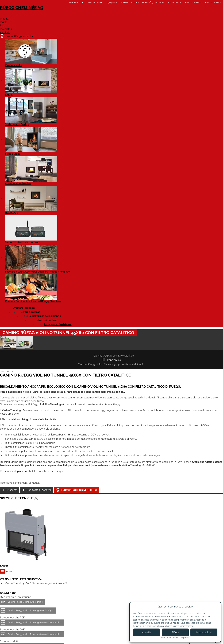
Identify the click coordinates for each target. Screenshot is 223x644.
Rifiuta (175, 633)
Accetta (147, 633)
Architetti (185, 15)
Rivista (121, 15)
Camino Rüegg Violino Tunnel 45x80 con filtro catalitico (64, 443)
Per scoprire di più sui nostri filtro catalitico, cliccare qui (61, 298)
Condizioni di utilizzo (105, 638)
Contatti (105, 3)
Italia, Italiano (43, 3)
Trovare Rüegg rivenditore (171, 307)
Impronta (185, 638)
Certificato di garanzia (165, 298)
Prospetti (158, 289)
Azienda (95, 3)
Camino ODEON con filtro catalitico (56, 138)
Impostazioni (204, 633)
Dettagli (38, 578)
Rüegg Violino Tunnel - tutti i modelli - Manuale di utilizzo (65, 487)
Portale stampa (145, 3)
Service (139, 15)
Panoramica (97, 138)
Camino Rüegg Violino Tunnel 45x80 (55, 422)
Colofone (85, 638)
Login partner (82, 3)
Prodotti (101, 15)
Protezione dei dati (170, 638)
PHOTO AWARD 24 (183, 3)
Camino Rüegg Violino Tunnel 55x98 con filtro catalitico (107, 555)
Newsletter (130, 3)
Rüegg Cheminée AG (47, 13)
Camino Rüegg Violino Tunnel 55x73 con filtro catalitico (152, 138)
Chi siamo (90, 608)
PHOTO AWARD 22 (163, 3)
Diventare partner (123, 610)
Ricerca (116, 3)
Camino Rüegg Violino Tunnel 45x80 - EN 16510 (60, 431)
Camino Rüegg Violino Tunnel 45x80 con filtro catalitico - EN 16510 (69, 475)
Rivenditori (161, 15)
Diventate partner (65, 3)
